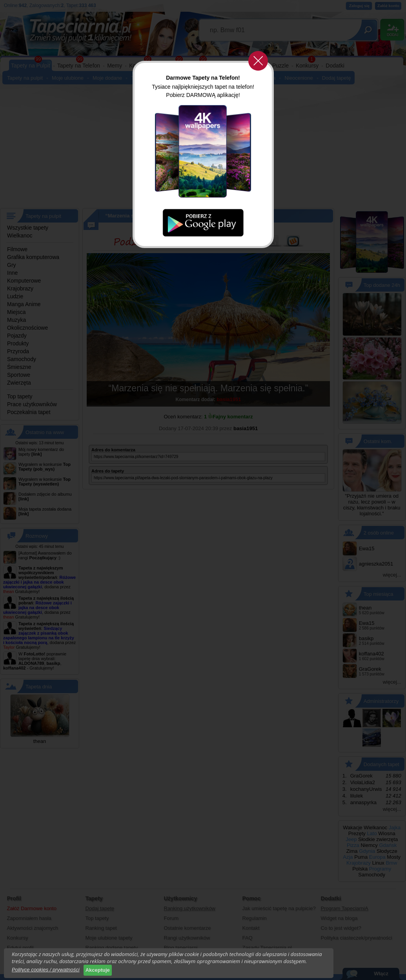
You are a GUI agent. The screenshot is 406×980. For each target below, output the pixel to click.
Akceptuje (98, 970)
